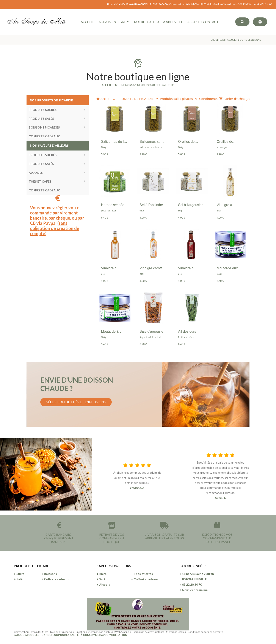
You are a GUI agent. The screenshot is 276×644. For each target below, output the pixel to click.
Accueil (104, 99)
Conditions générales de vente (205, 632)
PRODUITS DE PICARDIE (136, 99)
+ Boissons (49, 574)
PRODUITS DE (25, 566)
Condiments (208, 99)
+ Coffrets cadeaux (55, 579)
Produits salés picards (176, 99)
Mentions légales (176, 632)
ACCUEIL (231, 40)
